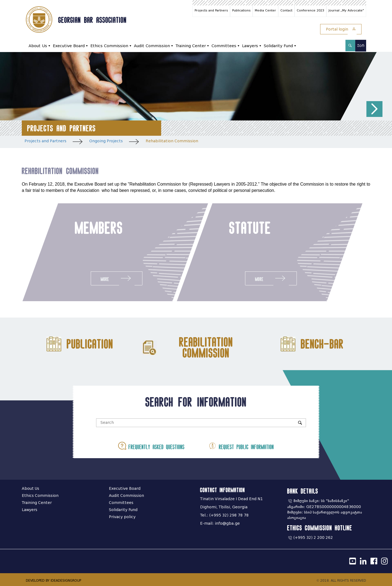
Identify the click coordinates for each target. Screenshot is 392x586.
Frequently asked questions (151, 446)
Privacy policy (122, 517)
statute (251, 228)
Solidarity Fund (278, 46)
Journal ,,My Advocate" (346, 10)
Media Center (265, 10)
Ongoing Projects (106, 141)
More (116, 278)
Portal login (341, 29)
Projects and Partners (211, 10)
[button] (374, 109)
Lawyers (250, 46)
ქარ (361, 46)
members (98, 228)
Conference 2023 (310, 10)
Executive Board (69, 46)
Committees (224, 46)
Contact (286, 10)
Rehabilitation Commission (172, 141)
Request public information (241, 446)
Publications (241, 10)
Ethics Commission (109, 46)
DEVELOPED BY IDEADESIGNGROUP (53, 580)
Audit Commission (152, 46)
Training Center (191, 46)
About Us (38, 46)
